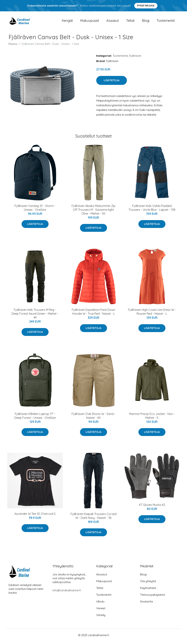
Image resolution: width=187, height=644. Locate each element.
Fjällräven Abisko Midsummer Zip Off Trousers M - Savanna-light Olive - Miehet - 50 (93, 212)
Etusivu (13, 46)
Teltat (130, 22)
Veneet (101, 611)
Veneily (101, 618)
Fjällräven (135, 58)
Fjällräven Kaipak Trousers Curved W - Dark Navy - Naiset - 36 (93, 518)
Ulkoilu (100, 604)
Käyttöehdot (148, 590)
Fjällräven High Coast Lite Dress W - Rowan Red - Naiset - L (152, 314)
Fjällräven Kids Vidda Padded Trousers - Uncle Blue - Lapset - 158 (152, 210)
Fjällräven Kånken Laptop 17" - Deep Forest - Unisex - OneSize (35, 418)
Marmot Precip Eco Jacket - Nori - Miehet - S (152, 418)
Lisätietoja (112, 83)
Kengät (67, 22)
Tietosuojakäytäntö (153, 597)
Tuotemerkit (166, 22)
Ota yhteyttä (148, 584)
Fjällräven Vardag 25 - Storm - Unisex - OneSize (35, 210)
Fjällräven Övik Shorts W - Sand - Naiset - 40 (93, 418)
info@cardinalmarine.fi (67, 593)
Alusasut (113, 22)
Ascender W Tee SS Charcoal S (35, 516)
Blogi (146, 22)
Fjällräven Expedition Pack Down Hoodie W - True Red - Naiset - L (93, 314)
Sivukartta (146, 604)
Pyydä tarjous (146, 6)
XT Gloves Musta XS (152, 507)
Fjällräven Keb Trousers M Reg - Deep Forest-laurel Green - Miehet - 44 (35, 316)
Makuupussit (90, 22)
